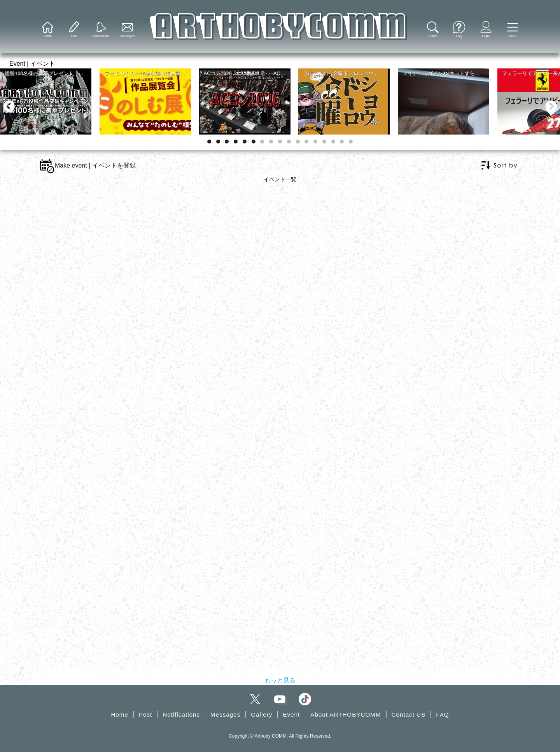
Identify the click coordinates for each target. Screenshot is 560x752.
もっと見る (280, 680)
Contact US (409, 714)
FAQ (442, 714)
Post (145, 714)
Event (291, 714)
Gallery (262, 714)
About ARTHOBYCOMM (346, 714)
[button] (512, 30)
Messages (225, 714)
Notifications (181, 714)
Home (120, 714)
